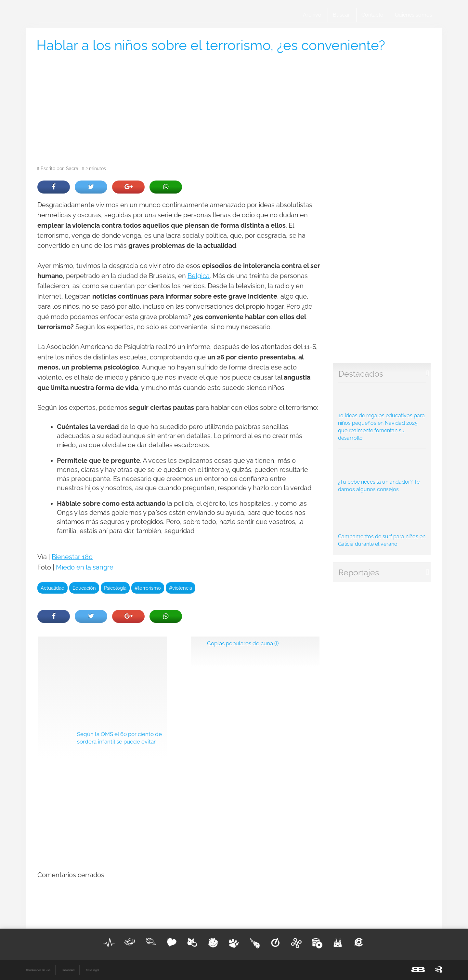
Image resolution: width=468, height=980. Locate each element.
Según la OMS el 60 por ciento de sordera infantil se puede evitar (119, 738)
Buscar (341, 15)
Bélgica (199, 276)
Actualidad (52, 588)
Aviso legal (92, 970)
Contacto (372, 15)
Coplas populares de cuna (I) (243, 643)
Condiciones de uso (38, 970)
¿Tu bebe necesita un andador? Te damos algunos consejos (382, 472)
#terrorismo (148, 588)
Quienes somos (414, 15)
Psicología (115, 588)
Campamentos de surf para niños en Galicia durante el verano (382, 525)
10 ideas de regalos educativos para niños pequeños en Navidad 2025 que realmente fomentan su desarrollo (382, 413)
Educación (84, 588)
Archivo (312, 15)
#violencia (181, 588)
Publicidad (68, 970)
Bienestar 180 (72, 557)
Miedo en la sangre (85, 567)
